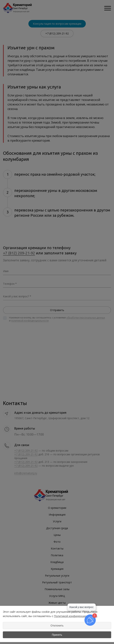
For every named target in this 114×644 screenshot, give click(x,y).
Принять (57, 635)
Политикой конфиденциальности (76, 616)
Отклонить (57, 626)
